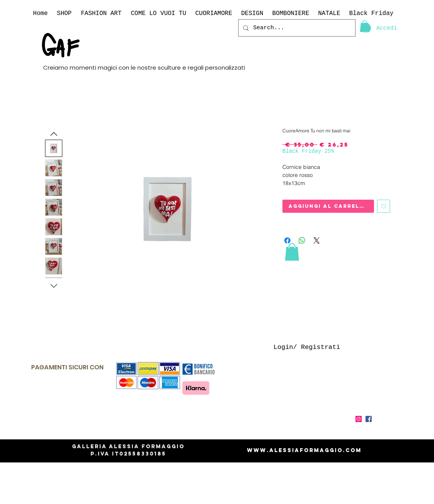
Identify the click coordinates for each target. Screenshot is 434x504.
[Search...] (296, 28)
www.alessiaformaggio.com (304, 450)
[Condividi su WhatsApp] (302, 240)
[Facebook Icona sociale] (369, 419)
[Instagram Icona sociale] (359, 419)
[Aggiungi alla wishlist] (384, 206)
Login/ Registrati (307, 347)
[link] (365, 26)
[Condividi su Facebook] (287, 240)
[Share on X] (317, 240)
